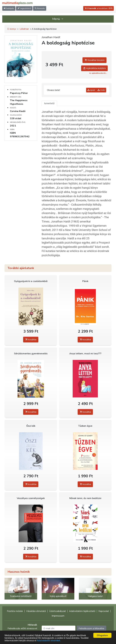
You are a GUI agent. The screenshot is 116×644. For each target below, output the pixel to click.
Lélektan (24, 29)
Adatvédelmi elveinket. (49, 641)
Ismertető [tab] (49, 103)
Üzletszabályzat (57, 611)
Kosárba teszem (94, 60)
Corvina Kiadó (18, 111)
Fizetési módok (15, 611)
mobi (101, 90)
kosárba (31, 340)
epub (91, 90)
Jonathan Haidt (51, 37)
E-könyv (12, 29)
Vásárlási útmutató (36, 611)
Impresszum (58, 616)
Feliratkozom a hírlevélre (91, 628)
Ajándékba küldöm (94, 68)
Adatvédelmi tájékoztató (82, 611)
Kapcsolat (104, 611)
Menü (58, 19)
